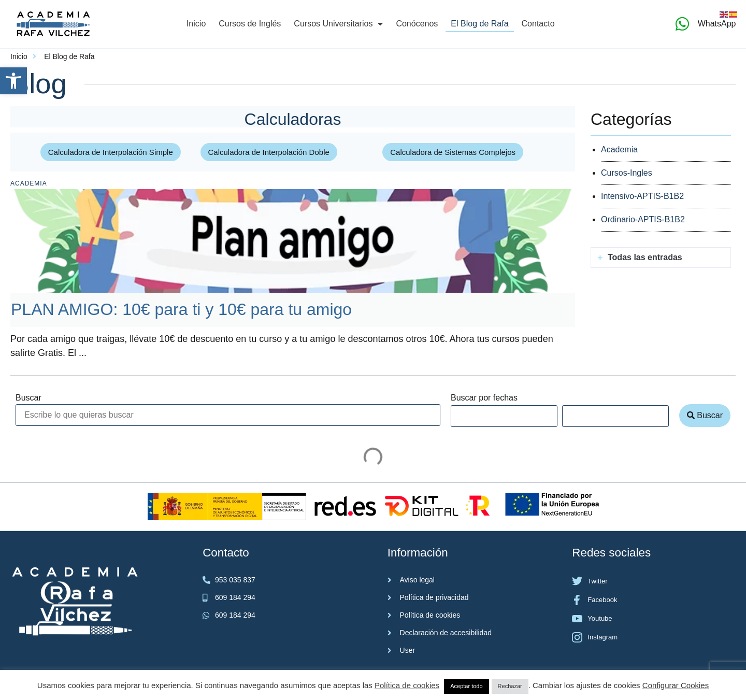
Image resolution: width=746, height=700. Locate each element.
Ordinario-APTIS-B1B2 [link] (643, 219)
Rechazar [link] (510, 686)
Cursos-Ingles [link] (627, 173)
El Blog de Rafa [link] (479, 24)
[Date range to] (615, 416)
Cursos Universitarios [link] (338, 24)
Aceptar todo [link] (466, 686)
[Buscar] (228, 415)
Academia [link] (29, 183)
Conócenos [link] (417, 24)
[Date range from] (504, 416)
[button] (661, 258)
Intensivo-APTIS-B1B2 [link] (642, 196)
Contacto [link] (538, 24)
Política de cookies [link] (407, 685)
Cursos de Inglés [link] (250, 24)
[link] (13, 81)
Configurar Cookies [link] (676, 685)
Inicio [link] (196, 24)
